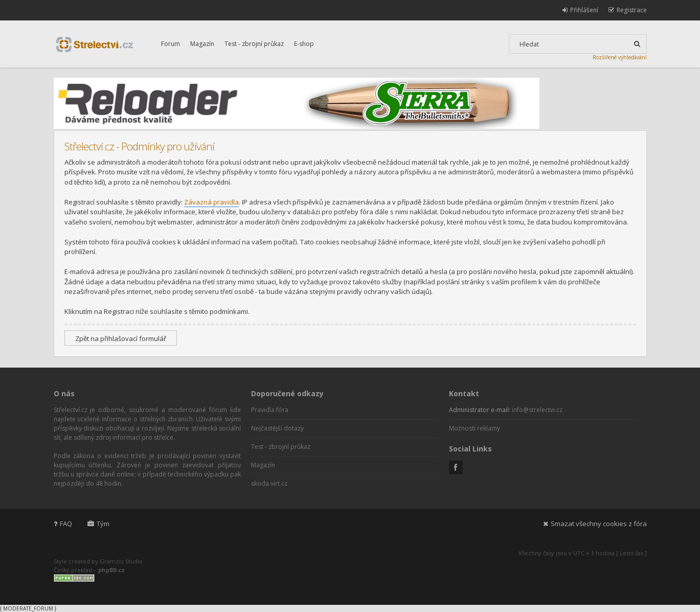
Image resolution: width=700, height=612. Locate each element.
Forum (171, 44)
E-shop (304, 44)
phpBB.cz (111, 570)
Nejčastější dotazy (277, 428)
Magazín (202, 44)
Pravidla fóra (270, 410)
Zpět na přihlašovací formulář (121, 338)
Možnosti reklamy (475, 428)
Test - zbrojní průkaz (254, 44)
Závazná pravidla (211, 202)
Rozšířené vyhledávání (620, 57)
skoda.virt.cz (269, 483)
